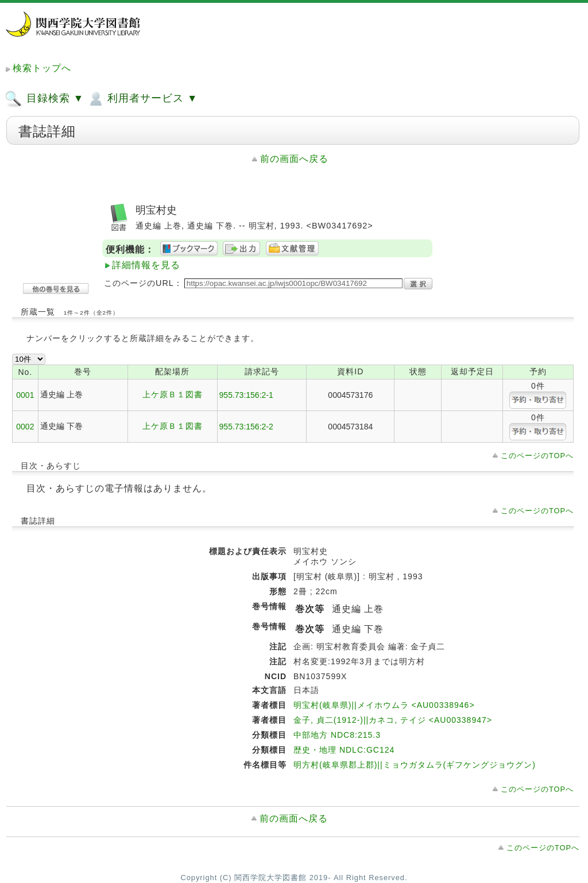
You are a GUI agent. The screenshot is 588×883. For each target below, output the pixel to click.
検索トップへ (42, 68)
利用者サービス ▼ (142, 99)
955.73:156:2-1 (246, 395)
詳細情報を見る (146, 265)
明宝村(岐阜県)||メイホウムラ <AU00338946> (384, 705)
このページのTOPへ (537, 456)
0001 (25, 395)
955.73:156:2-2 (246, 427)
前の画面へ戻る (294, 159)
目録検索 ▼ (44, 99)
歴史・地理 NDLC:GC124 (344, 750)
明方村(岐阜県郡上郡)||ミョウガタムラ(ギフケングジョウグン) (415, 765)
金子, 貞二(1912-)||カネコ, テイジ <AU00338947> (393, 720)
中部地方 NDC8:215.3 (337, 735)
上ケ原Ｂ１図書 (173, 394)
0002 (25, 427)
